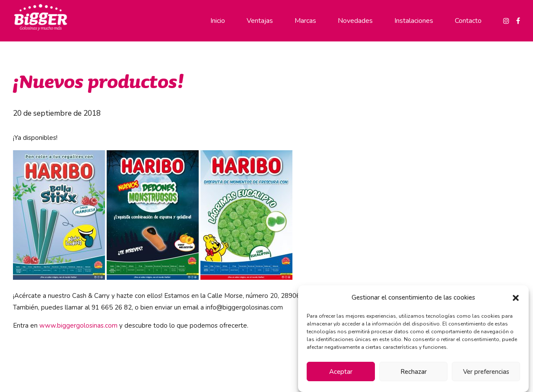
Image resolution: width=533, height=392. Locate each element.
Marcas (305, 21)
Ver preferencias (486, 372)
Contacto (468, 21)
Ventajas (260, 21)
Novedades (355, 21)
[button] (516, 298)
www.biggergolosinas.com (78, 326)
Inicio (218, 21)
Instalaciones (414, 21)
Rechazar (414, 372)
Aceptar (341, 372)
